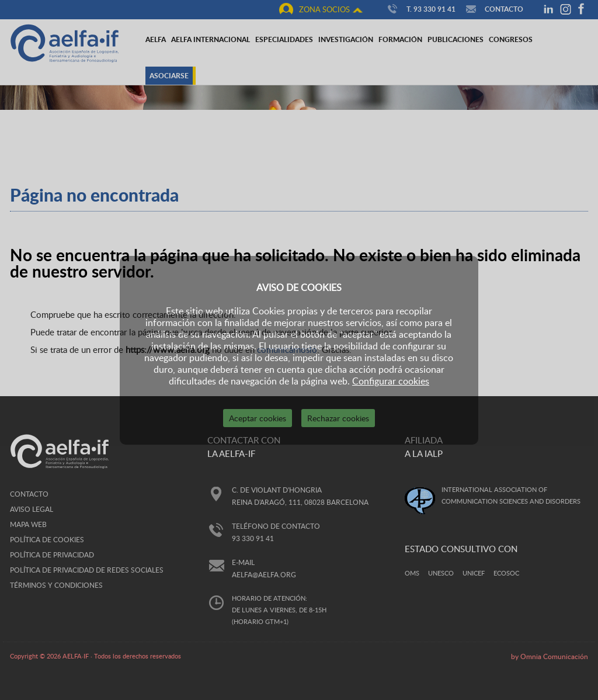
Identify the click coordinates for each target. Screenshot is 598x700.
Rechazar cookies (338, 418)
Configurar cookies (391, 381)
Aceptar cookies (258, 418)
